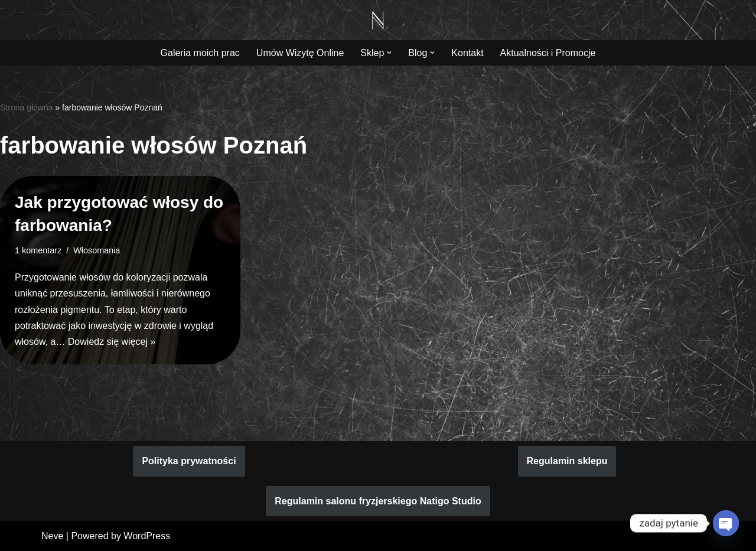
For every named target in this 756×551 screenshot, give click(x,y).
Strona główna (27, 107)
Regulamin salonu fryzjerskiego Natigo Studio (378, 501)
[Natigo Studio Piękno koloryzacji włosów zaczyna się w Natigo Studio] (378, 20)
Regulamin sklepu (567, 461)
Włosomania (97, 250)
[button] (389, 53)
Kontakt (467, 53)
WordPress (147, 536)
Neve (52, 536)
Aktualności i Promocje (548, 53)
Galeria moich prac (200, 53)
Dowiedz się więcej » (112, 342)
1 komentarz (38, 250)
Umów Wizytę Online (300, 53)
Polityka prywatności (189, 461)
